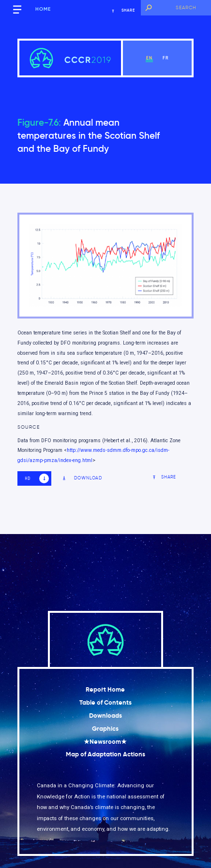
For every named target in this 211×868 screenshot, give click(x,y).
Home (43, 9)
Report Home (105, 689)
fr (166, 58)
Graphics (105, 729)
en (149, 58)
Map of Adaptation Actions (105, 754)
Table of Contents (105, 702)
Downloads (105, 716)
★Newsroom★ (105, 742)
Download (82, 478)
